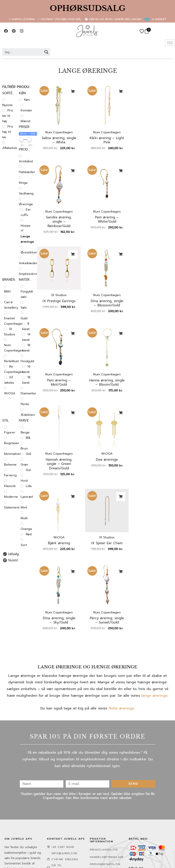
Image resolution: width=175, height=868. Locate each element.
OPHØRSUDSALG (88, 8)
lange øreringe (154, 619)
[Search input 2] (23, 52)
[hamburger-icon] (170, 43)
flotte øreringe (121, 632)
